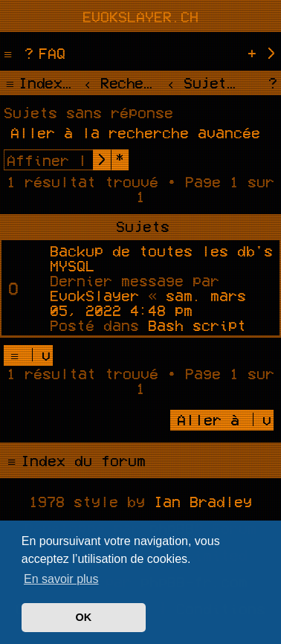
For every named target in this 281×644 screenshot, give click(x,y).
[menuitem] (43, 53)
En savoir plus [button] (61, 579)
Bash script (197, 325)
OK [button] (84, 617)
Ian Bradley (203, 501)
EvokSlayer (94, 295)
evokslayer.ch (140, 16)
